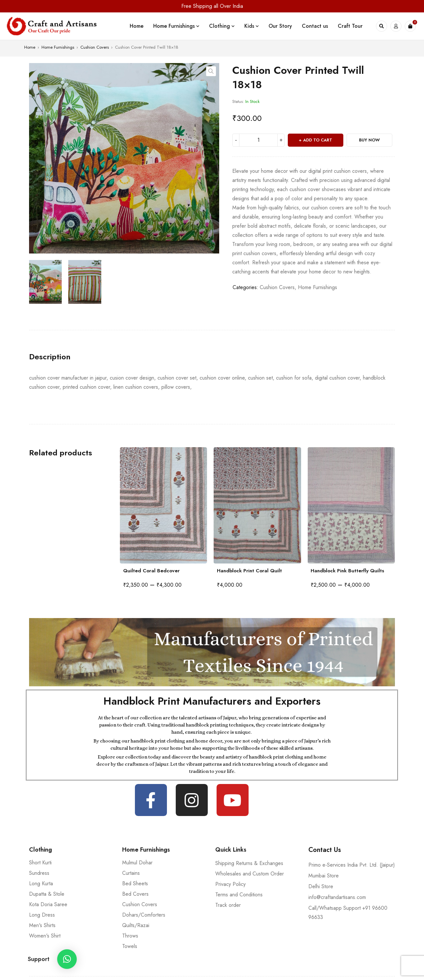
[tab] (50, 357)
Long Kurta (41, 883)
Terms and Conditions (239, 895)
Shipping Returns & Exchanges (249, 863)
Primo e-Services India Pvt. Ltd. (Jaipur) (352, 865)
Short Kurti (40, 863)
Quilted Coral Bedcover (151, 571)
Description (50, 357)
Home (30, 47)
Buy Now (369, 140)
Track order (228, 905)
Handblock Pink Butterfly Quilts (347, 571)
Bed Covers (135, 894)
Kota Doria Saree (48, 904)
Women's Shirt (45, 936)
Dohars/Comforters (144, 915)
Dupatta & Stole (47, 894)
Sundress (39, 873)
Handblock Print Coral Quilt (249, 571)
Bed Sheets (135, 883)
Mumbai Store (324, 876)
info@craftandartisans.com (337, 897)
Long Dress (42, 915)
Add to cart (318, 140)
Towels (130, 946)
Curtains (131, 873)
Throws (130, 936)
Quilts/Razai (136, 925)
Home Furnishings (58, 47)
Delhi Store (321, 886)
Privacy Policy (230, 884)
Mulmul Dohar (137, 863)
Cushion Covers (95, 47)
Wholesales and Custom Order (250, 874)
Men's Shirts (42, 925)
